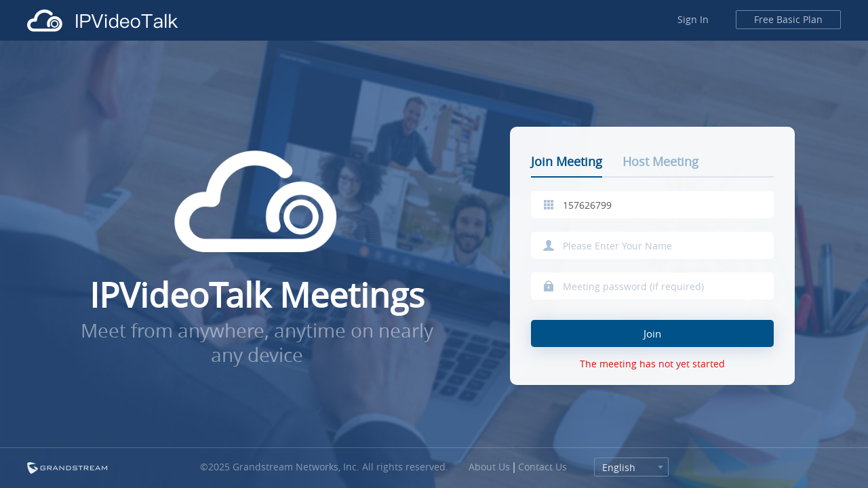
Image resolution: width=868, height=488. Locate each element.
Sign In (693, 19)
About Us (489, 467)
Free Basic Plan (788, 19)
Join (652, 333)
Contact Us (542, 467)
